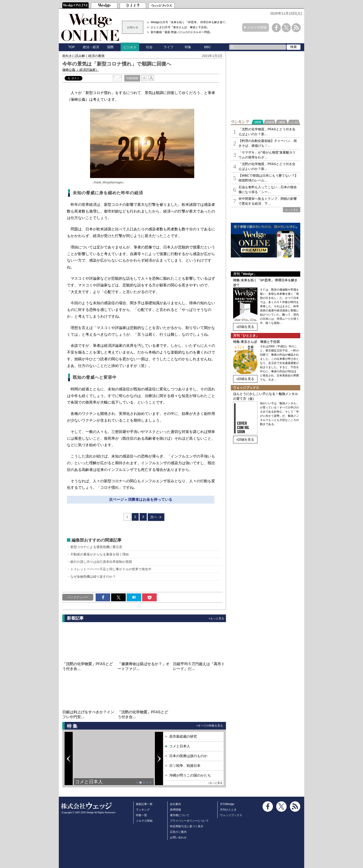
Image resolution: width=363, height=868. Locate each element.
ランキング (143, 810)
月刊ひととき (228, 810)
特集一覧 (141, 815)
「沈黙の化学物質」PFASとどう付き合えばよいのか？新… (267, 132)
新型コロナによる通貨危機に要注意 (96, 547)
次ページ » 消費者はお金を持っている (141, 500)
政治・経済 (91, 47)
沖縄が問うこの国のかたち (190, 775)
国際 (110, 47)
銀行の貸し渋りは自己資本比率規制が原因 (101, 562)
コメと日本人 (89, 782)
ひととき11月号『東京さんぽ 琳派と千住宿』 (180, 27)
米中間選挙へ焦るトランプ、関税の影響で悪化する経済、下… (268, 201)
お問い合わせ (178, 837)
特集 (188, 47)
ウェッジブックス (231, 815)
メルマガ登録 (257, 27)
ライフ (169, 47)
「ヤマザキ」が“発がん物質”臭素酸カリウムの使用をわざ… (267, 155)
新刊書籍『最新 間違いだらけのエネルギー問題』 (182, 32)
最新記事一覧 (144, 804)
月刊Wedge (227, 804)
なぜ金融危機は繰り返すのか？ (93, 577)
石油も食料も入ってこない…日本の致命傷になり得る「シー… (268, 190)
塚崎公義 (81, 70)
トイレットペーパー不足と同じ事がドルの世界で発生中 (111, 569)
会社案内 (175, 804)
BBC (208, 47)
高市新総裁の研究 (183, 736)
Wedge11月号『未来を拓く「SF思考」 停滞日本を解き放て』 (189, 22)
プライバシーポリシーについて (189, 821)
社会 (149, 47)
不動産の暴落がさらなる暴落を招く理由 (100, 554)
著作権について (180, 815)
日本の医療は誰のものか (188, 756)
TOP (72, 47)
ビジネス (130, 47)
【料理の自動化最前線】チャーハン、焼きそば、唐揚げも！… (268, 143)
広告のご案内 (178, 832)
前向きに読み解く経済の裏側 (83, 56)
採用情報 (175, 810)
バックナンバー (78, 597)
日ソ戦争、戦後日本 (185, 766)
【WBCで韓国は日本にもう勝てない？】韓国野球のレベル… (268, 178)
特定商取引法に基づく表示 (187, 826)
